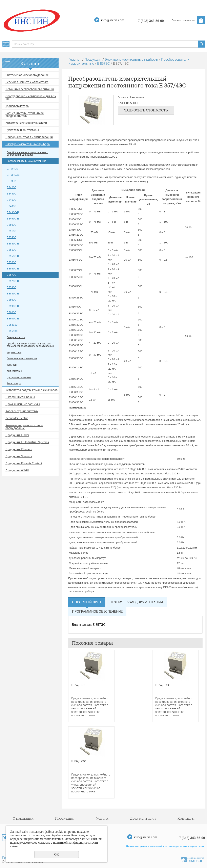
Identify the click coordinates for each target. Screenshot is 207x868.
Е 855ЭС (11, 250)
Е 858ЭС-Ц (13, 294)
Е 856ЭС (11, 262)
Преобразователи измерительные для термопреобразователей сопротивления (30, 345)
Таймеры (12, 365)
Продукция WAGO (17, 470)
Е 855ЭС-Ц (13, 256)
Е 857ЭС (11, 275)
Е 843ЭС (11, 194)
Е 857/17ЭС (79, 761)
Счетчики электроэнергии (22, 358)
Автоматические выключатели (26, 123)
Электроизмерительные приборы (28, 144)
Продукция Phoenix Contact (24, 463)
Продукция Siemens (19, 456)
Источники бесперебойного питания (30, 89)
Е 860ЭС (11, 312)
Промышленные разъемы (23, 404)
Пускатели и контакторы (22, 130)
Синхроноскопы (16, 337)
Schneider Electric (17, 418)
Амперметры (14, 371)
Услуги (102, 818)
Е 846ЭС (11, 200)
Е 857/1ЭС (78, 685)
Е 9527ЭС (12, 325)
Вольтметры (14, 383)
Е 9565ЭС (12, 331)
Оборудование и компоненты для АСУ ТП (31, 98)
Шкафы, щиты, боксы (20, 397)
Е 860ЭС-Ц (13, 319)
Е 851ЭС (11, 231)
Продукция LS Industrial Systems (27, 442)
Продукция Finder (17, 435)
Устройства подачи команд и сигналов (32, 390)
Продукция (93, 59)
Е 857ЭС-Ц (13, 281)
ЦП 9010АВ (13, 175)
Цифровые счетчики (19, 377)
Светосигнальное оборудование (27, 75)
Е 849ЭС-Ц (13, 212)
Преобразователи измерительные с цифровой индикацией (27, 153)
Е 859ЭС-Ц (13, 306)
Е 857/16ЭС (163, 685)
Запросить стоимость (146, 110)
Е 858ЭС (11, 287)
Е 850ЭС (11, 225)
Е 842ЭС (11, 187)
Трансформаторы (17, 106)
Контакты (186, 818)
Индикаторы (14, 352)
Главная (75, 59)
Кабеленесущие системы (22, 411)
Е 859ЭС (11, 300)
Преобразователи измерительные (26, 161)
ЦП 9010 (12, 181)
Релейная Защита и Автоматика (27, 82)
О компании (23, 818)
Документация (143, 818)
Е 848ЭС (11, 206)
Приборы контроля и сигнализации (29, 137)
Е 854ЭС (11, 237)
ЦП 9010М (13, 169)
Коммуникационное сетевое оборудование (24, 427)
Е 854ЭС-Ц (13, 244)
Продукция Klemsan (19, 449)
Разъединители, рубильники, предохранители (25, 114)
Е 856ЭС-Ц (13, 269)
